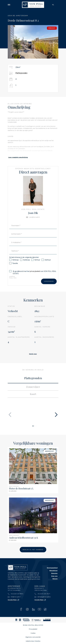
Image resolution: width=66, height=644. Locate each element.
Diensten (54, 574)
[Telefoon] (33, 255)
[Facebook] (21, 610)
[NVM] (16, 620)
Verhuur (36, 264)
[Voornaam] (33, 230)
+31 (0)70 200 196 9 (42, 594)
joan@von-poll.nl (35, 222)
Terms (15, 283)
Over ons (54, 576)
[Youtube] (39, 610)
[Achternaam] (33, 239)
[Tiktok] (45, 610)
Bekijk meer (33, 354)
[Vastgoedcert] (36, 620)
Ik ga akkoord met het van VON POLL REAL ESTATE (33, 277)
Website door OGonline (33, 642)
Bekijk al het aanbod (33, 550)
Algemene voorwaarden (33, 638)
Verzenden (49, 286)
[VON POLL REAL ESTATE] (33, 5)
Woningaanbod (52, 568)
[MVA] (20, 620)
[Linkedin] (33, 610)
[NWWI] (47, 620)
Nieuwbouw (53, 571)
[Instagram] (27, 610)
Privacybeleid (33, 630)
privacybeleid (35, 276)
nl (53, 5)
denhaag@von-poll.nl (42, 597)
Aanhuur (46, 264)
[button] (13, 60)
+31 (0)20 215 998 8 (15, 594)
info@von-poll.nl (14, 597)
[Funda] (26, 620)
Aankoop (25, 264)
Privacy (11, 283)
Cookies (33, 633)
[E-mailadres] (33, 247)
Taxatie (14, 268)
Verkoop (14, 264)
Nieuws (55, 579)
